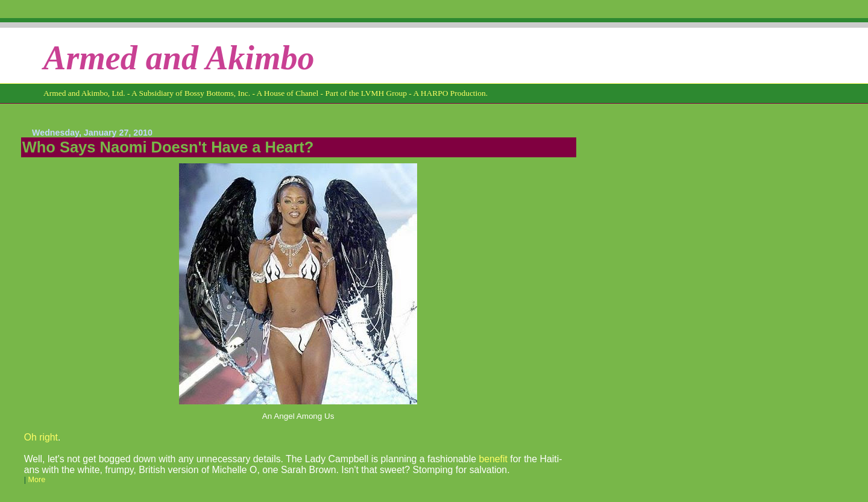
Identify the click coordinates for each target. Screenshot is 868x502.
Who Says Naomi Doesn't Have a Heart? (168, 147)
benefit (493, 459)
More (36, 480)
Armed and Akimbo (179, 58)
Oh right (41, 437)
